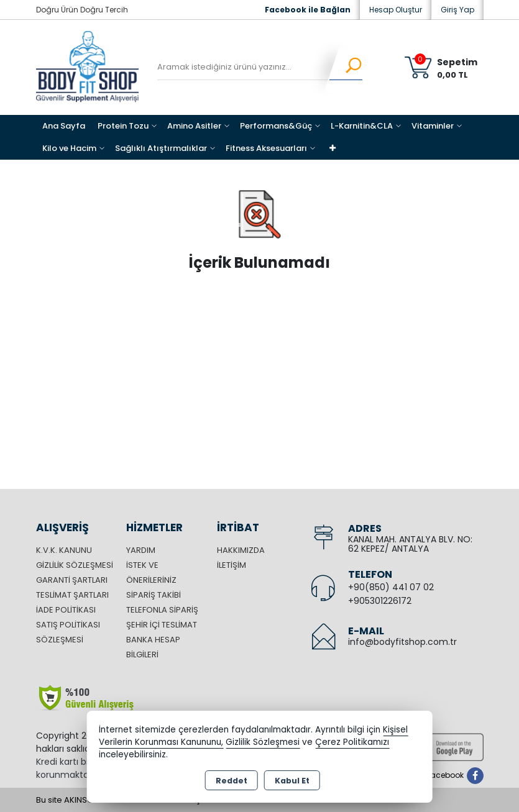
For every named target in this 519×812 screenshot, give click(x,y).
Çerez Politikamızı (352, 742)
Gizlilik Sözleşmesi (75, 565)
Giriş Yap (457, 10)
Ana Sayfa (64, 126)
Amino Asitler (194, 126)
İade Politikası (66, 610)
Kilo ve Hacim (69, 148)
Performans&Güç (276, 126)
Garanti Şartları (72, 580)
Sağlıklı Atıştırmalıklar (161, 148)
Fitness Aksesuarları (266, 148)
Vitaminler (433, 126)
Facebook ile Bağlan (308, 10)
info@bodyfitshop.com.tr (402, 642)
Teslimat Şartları (72, 595)
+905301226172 (380, 601)
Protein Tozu (123, 126)
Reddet (232, 781)
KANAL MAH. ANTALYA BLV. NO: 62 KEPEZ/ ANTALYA (410, 544)
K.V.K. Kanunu (64, 550)
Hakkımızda (241, 550)
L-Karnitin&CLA (362, 126)
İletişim (232, 565)
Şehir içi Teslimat (162, 625)
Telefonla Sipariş (162, 610)
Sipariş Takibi (154, 595)
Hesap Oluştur (396, 10)
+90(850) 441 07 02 (391, 587)
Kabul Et (292, 781)
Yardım (141, 550)
